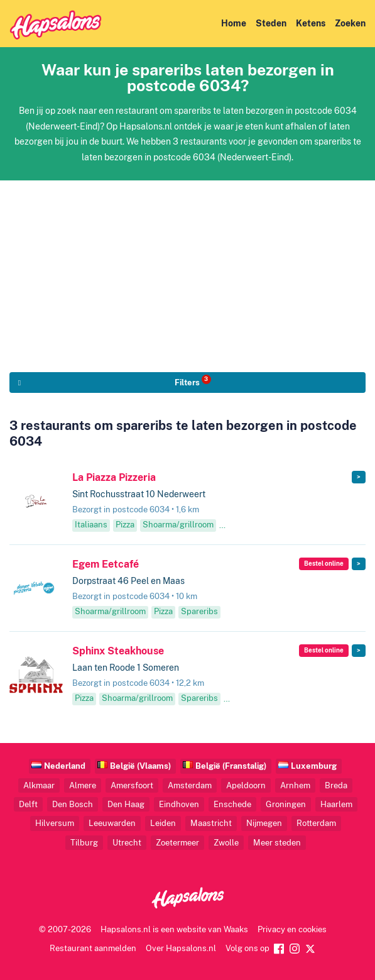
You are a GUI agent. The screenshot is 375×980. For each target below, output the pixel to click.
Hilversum (55, 823)
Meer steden (277, 843)
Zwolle (226, 843)
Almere (83, 785)
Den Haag (126, 804)
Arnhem (295, 785)
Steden (271, 23)
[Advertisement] (188, 268)
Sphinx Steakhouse (118, 651)
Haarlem (336, 804)
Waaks (236, 929)
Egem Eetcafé (106, 564)
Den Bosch (73, 804)
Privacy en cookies (292, 929)
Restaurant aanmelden (93, 948)
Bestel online (324, 564)
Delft (28, 804)
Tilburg (84, 843)
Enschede (232, 804)
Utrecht (127, 843)
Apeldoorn (246, 785)
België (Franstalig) (231, 766)
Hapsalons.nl (126, 929)
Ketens (311, 23)
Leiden (163, 823)
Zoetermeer (177, 843)
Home (234, 23)
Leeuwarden (112, 823)
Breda (336, 785)
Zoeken (350, 23)
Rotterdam (316, 823)
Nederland (65, 766)
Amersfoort (132, 785)
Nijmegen (264, 823)
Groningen (286, 804)
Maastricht (211, 823)
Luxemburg (314, 766)
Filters (193, 381)
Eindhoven (179, 804)
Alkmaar (39, 785)
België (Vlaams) (140, 766)
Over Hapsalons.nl (181, 948)
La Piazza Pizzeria (114, 477)
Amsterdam (190, 785)
